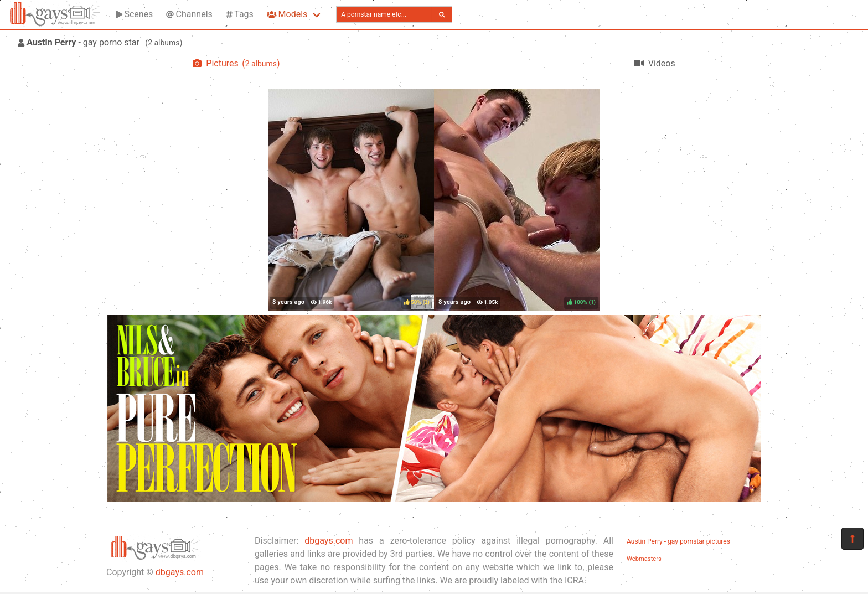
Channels (189, 14)
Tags (240, 14)
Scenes (134, 14)
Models (287, 14)
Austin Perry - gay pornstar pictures (678, 541)
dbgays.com (180, 572)
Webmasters (644, 559)
